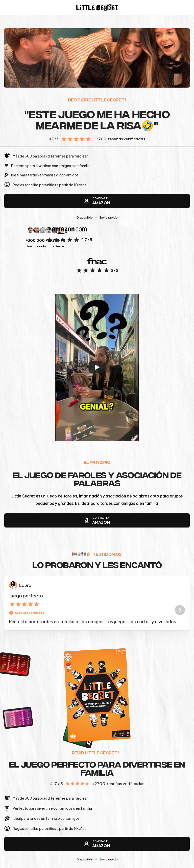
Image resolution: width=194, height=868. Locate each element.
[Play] (97, 367)
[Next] (180, 610)
